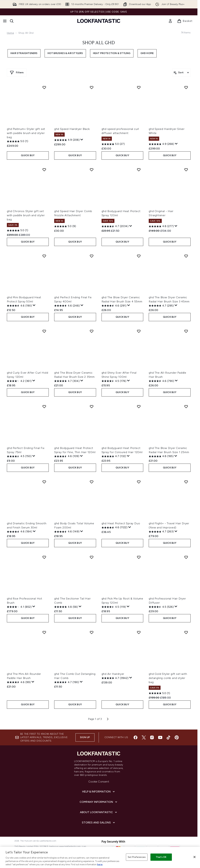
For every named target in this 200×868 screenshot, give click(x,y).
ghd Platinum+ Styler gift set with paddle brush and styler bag (26, 133)
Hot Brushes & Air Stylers (65, 53)
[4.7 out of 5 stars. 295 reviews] (161, 306)
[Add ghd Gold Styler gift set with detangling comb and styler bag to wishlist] (186, 632)
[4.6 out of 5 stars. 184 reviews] (19, 532)
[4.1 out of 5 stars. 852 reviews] (19, 607)
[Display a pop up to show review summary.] (82, 140)
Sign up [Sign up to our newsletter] (85, 737)
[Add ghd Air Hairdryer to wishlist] (139, 632)
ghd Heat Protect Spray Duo (121, 523)
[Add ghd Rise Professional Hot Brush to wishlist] (44, 557)
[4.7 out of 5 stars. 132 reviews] (114, 456)
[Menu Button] (5, 21)
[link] (170, 21)
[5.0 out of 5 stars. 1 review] (17, 141)
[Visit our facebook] (136, 737)
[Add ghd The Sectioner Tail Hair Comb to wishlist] (92, 557)
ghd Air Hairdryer (113, 674)
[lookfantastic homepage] (99, 21)
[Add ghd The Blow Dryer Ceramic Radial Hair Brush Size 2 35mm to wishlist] (92, 331)
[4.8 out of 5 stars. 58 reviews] (66, 607)
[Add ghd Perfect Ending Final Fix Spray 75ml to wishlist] (44, 406)
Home (10, 33)
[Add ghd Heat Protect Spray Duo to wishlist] (139, 482)
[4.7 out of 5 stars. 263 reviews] (161, 532)
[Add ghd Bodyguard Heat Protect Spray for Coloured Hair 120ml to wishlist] (139, 406)
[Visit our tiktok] (168, 737)
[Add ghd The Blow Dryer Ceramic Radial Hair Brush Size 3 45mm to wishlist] (186, 256)
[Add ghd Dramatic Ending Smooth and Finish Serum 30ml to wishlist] (44, 482)
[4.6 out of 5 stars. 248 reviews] (67, 306)
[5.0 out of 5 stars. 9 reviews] (65, 226)
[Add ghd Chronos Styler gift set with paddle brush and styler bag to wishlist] (44, 170)
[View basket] (185, 21)
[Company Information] (99, 802)
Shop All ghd (99, 43)
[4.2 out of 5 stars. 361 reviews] (19, 381)
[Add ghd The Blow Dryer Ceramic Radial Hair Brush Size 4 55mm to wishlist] (139, 256)
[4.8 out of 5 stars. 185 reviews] (161, 456)
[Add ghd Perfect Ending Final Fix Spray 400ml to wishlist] (92, 256)
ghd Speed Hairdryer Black (72, 129)
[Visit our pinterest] (177, 737)
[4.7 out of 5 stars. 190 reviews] (67, 682)
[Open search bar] (12, 21)
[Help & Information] (99, 792)
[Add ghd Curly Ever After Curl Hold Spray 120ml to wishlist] (44, 331)
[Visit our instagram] (152, 737)
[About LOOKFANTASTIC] (99, 812)
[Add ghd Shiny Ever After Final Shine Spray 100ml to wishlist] (139, 331)
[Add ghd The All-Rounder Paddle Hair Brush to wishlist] (186, 331)
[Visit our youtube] (160, 737)
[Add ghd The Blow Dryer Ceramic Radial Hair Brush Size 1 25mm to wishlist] (186, 406)
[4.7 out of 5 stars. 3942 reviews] (115, 678)
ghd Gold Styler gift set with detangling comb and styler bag (168, 678)
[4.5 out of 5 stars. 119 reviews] (114, 607)
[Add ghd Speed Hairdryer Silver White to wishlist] (186, 87)
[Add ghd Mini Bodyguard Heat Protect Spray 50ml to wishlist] (44, 256)
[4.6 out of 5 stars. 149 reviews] (67, 532)
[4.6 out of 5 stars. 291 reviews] (114, 306)
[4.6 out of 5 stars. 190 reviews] (19, 306)
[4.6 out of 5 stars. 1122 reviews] (114, 528)
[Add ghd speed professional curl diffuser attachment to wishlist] (139, 87)
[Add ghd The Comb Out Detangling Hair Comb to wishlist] (92, 632)
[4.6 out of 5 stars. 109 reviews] (67, 456)
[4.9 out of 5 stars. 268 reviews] (161, 144)
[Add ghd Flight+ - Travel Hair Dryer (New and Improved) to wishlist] (186, 482)
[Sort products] (182, 73)
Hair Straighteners (24, 53)
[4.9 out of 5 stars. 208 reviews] (67, 140)
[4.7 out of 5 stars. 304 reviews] (67, 381)
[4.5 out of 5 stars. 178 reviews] (114, 381)
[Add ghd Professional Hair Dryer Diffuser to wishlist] (186, 557)
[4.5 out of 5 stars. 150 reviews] (19, 456)
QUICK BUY (28, 155)
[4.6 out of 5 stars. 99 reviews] (19, 682)
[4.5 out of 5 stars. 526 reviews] (161, 607)
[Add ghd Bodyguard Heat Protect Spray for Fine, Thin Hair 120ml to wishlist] (92, 406)
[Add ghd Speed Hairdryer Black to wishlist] (92, 87)
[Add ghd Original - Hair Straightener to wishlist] (186, 170)
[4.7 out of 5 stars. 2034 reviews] (115, 226)
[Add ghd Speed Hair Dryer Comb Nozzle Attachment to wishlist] (92, 170)
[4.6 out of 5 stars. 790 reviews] (161, 381)
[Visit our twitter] (144, 737)
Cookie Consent (99, 782)
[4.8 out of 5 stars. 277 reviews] (161, 226)
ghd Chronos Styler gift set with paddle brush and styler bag (26, 215)
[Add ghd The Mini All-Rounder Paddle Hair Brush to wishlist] (44, 632)
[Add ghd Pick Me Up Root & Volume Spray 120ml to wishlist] (139, 557)
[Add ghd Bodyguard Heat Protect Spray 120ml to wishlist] (139, 170)
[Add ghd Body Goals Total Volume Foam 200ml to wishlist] (92, 482)
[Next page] (108, 719)
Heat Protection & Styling (112, 53)
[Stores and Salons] (99, 823)
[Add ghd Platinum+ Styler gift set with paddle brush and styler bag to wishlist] (44, 87)
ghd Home (147, 53)
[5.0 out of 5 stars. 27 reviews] (113, 144)
